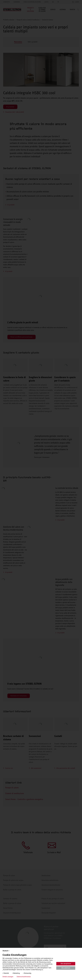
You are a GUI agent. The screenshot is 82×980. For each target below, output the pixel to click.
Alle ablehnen (66, 968)
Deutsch (6, 951)
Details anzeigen (8, 977)
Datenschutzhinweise (24, 977)
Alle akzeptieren (66, 964)
